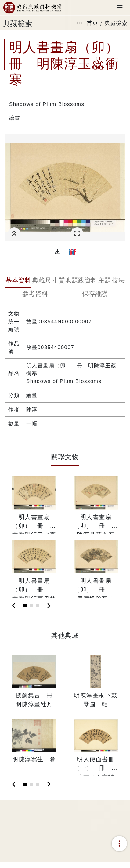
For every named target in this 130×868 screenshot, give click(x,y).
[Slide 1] (25, 606)
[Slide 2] (31, 606)
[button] (58, 252)
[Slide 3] (37, 606)
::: (79, 23)
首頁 (92, 23)
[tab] (18, 281)
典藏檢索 (116, 23)
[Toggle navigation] (120, 8)
